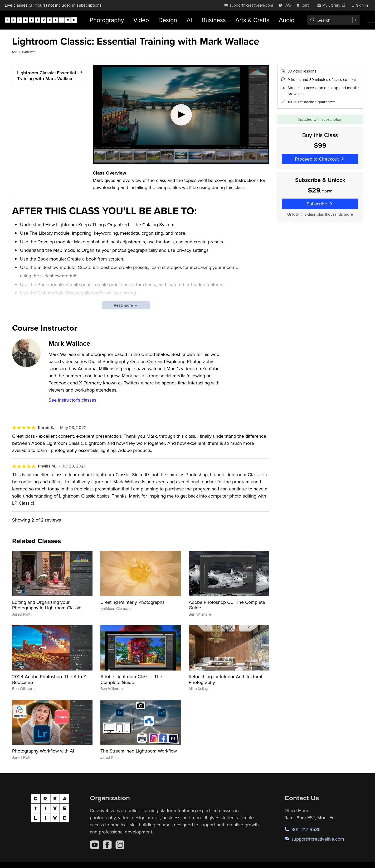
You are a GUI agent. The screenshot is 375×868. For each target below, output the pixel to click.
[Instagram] (120, 845)
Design (168, 20)
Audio (287, 20)
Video (141, 20)
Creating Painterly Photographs (132, 602)
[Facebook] (107, 845)
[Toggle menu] (371, 20)
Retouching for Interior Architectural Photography (225, 679)
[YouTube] (95, 845)
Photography (107, 20)
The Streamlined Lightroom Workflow (139, 751)
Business (214, 20)
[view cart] (304, 5)
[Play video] (181, 115)
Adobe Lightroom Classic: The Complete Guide (131, 679)
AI (189, 20)
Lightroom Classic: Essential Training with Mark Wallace (47, 76)
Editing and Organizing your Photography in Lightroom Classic (47, 605)
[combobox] (333, 20)
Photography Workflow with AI (43, 751)
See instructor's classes (72, 400)
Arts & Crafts (252, 20)
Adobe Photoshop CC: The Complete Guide (227, 605)
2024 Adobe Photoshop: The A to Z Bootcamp (49, 679)
